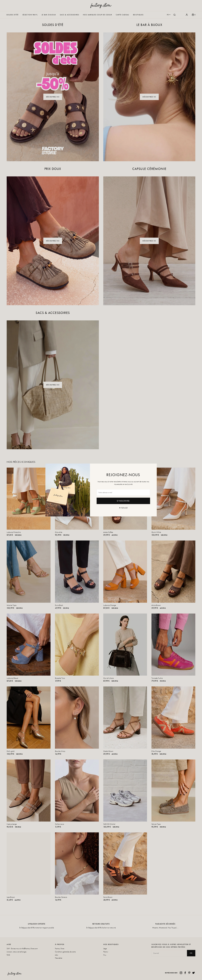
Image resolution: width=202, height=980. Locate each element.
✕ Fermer (123, 508)
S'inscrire (123, 501)
